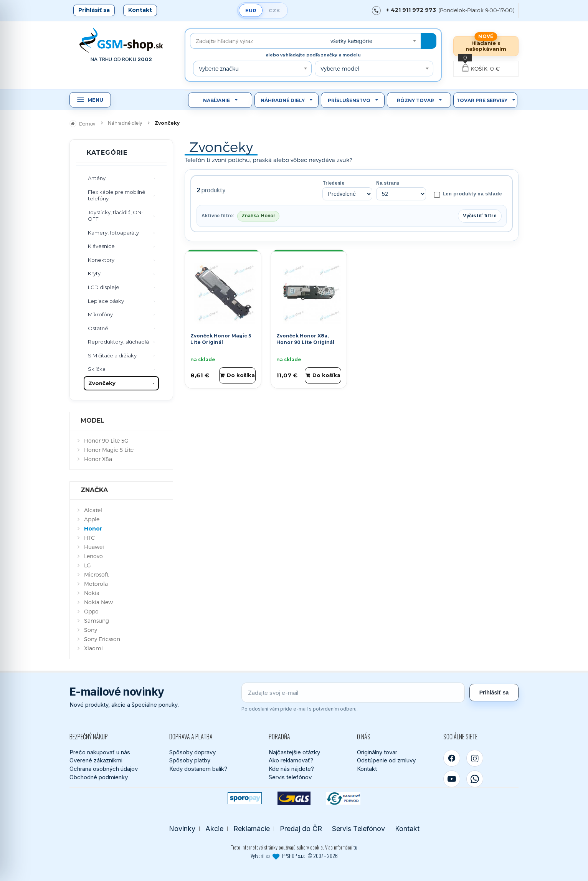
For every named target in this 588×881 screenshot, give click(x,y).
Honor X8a (98, 459)
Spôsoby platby (190, 760)
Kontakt (140, 10)
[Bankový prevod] (343, 798)
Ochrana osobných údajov (104, 769)
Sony (91, 630)
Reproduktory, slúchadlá (118, 342)
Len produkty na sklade (468, 194)
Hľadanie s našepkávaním (486, 46)
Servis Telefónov (358, 829)
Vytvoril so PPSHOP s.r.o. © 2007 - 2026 (294, 856)
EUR (251, 10)
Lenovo (93, 556)
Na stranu (388, 183)
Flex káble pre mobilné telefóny (117, 195)
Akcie (214, 829)
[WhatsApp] (475, 779)
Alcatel (93, 510)
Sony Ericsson (102, 639)
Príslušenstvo (349, 100)
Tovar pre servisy (482, 100)
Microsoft (96, 574)
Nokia (92, 593)
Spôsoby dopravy (192, 752)
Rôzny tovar (415, 100)
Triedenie (333, 183)
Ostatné (98, 328)
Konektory (101, 260)
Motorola (96, 584)
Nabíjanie (216, 100)
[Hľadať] (429, 41)
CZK (274, 10)
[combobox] (373, 41)
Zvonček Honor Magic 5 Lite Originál (221, 339)
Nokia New (98, 602)
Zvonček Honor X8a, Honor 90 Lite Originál (305, 339)
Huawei (94, 547)
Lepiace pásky (106, 301)
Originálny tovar (377, 752)
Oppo (91, 611)
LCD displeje (104, 287)
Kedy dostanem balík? (198, 769)
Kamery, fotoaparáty (113, 233)
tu (355, 847)
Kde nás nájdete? (291, 769)
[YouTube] (452, 779)
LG (88, 565)
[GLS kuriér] (294, 798)
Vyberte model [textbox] (340, 69)
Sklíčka (97, 369)
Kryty (94, 273)
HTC (89, 538)
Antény (97, 178)
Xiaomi (93, 648)
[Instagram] (475, 758)
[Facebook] (452, 758)
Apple (92, 519)
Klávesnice (101, 246)
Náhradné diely (283, 100)
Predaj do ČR (301, 829)
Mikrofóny (100, 314)
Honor (93, 529)
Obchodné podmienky (99, 777)
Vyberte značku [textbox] (219, 69)
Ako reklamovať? (291, 760)
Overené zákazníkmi (96, 760)
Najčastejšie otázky (294, 752)
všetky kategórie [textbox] (351, 41)
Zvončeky (102, 383)
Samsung (97, 621)
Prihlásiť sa (94, 10)
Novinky (182, 829)
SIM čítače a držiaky (112, 355)
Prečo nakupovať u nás (100, 752)
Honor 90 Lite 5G (106, 440)
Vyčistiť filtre (480, 216)
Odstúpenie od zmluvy (386, 760)
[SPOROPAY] (245, 798)
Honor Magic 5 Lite (109, 450)
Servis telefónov (290, 777)
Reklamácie (252, 829)
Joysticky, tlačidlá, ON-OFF (116, 216)
